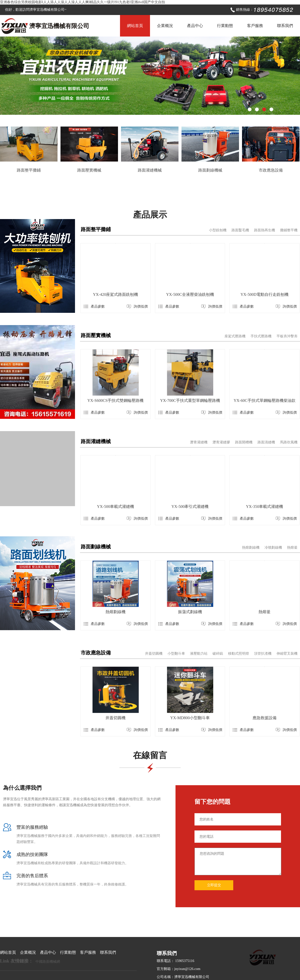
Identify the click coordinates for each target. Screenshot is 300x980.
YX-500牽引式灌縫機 (190, 507)
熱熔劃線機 (251, 548)
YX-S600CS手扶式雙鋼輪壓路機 (116, 400)
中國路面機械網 (48, 962)
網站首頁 (135, 26)
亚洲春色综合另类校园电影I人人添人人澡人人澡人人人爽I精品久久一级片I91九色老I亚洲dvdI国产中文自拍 (82, 2)
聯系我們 (285, 26)
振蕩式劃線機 (190, 612)
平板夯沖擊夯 (287, 336)
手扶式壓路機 (261, 336)
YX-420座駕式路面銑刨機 (115, 294)
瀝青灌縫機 (199, 442)
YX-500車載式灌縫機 (115, 507)
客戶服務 (255, 26)
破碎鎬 (218, 654)
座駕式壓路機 (235, 336)
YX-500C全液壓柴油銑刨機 (190, 294)
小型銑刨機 (218, 230)
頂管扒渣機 (263, 654)
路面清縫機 (266, 442)
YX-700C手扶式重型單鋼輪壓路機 (190, 400)
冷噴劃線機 (273, 548)
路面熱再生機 (264, 230)
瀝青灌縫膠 (221, 442)
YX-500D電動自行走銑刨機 (264, 294)
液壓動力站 (199, 654)
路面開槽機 (244, 442)
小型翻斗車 (176, 654)
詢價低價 (137, 306)
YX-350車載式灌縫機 (264, 507)
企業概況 (165, 26)
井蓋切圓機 (154, 654)
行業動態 (225, 26)
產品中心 (195, 26)
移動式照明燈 (238, 654)
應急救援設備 (264, 718)
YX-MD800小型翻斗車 (190, 718)
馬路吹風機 (289, 442)
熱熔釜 (292, 548)
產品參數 (94, 306)
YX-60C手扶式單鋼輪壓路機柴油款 (264, 400)
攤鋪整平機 (289, 230)
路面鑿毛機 (240, 230)
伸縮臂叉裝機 (287, 654)
